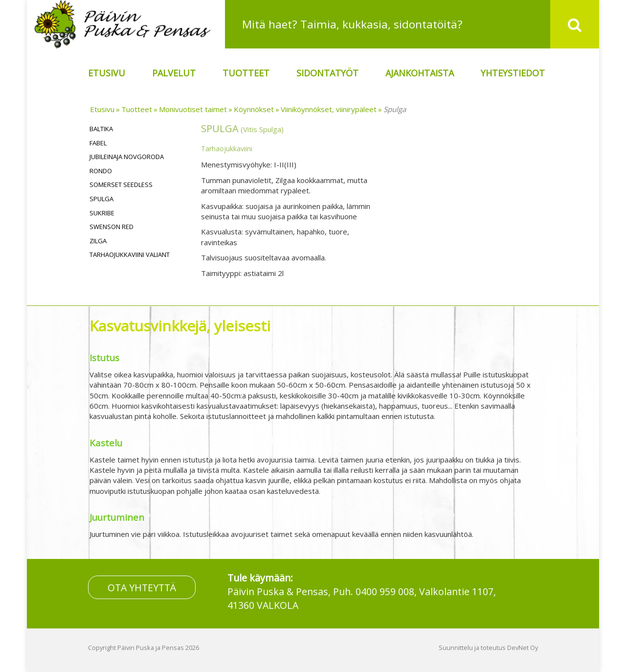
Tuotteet (246, 73)
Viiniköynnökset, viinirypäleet (329, 109)
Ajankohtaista (420, 73)
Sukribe (102, 213)
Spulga (395, 109)
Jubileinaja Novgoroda (127, 157)
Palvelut (174, 73)
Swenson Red (112, 227)
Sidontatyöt (327, 73)
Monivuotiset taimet (193, 109)
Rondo (101, 171)
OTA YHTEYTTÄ (142, 587)
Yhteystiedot (513, 73)
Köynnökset (254, 109)
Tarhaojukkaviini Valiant (130, 255)
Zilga (98, 241)
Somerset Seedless (121, 185)
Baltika (101, 129)
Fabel (98, 143)
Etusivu (107, 73)
